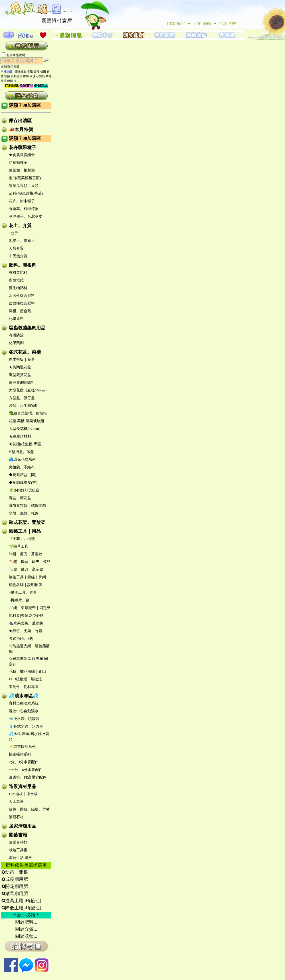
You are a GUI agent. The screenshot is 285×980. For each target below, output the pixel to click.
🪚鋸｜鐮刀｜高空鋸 (26, 569)
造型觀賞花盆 (20, 375)
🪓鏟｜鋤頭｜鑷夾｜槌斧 (30, 562)
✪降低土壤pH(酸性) (21, 908)
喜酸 (30, 71)
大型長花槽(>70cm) (25, 429)
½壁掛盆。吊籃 (21, 452)
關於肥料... (26, 922)
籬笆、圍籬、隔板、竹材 (29, 809)
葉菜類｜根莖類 (22, 170)
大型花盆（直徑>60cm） (29, 390)
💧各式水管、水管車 (26, 726)
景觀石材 (16, 817)
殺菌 (43, 71)
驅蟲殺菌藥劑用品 (27, 328)
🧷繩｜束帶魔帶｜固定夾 (30, 608)
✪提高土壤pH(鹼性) (21, 901)
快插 (7, 76)
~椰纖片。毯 (19, 600)
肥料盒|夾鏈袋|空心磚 (26, 615)
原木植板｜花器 (22, 359)
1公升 (14, 233)
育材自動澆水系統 (24, 703)
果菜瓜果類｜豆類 (24, 186)
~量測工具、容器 (23, 592)
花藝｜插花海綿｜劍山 (27, 671)
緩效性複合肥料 (22, 303)
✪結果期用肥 (15, 894)
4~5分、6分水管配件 (26, 770)
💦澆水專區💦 (24, 696)
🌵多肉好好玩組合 (24, 490)
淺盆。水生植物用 (24, 406)
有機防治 (16, 335)
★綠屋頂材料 (20, 436)
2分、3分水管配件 (24, 762)
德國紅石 (21, 71)
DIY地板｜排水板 (23, 794)
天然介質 (16, 248)
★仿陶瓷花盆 (20, 367)
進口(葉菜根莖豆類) (25, 178)
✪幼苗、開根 (15, 872)
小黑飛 (41, 76)
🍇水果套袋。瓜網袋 (26, 623)
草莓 (48, 76)
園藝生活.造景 (20, 858)
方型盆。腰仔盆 (22, 398)
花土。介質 (20, 225)
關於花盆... (26, 936)
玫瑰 (33, 76)
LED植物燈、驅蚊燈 (25, 679)
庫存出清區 (20, 121)
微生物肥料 (18, 288)
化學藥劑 (16, 343)
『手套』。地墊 (22, 539)
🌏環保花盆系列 (22, 459)
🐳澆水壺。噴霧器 (24, 719)
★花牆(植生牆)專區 (25, 444)
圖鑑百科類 (18, 842)
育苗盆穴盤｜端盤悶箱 (27, 506)
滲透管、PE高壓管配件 (28, 777)
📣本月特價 (21, 129)
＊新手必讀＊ (26, 915)
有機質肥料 (18, 272)
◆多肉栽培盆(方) (23, 482)
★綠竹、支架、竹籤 (26, 631)
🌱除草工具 (19, 546)
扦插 (3, 81)
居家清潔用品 (23, 826)
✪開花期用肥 (15, 886)
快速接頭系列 (20, 754)
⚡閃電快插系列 (22, 747)
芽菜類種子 (18, 163)
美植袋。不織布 (22, 467)
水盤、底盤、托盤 (24, 513)
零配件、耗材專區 (24, 687)
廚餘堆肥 (16, 280)
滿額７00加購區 (25, 105)
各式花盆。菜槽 (25, 352)
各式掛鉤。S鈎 (21, 639)
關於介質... (26, 929)
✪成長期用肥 (15, 879)
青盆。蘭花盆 (20, 498)
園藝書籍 (18, 835)
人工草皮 (16, 802)
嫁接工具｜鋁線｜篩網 (27, 577)
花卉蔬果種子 (23, 147)
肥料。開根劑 (23, 265)
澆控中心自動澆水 (24, 711)
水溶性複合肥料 (22, 296)
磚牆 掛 (12, 81)
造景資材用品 (23, 786)
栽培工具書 (18, 850)
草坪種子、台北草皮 (26, 216)
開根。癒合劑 (20, 311)
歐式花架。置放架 (27, 522)
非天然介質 (18, 256)
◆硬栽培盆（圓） (24, 475)
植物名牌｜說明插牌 (26, 585)
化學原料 (16, 319)
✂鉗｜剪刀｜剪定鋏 (26, 554)
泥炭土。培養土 (22, 241)
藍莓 (37, 71)
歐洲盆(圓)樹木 (21, 382)
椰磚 (26, 76)
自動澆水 (17, 76)
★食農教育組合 (22, 155)
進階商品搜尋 (12, 67)
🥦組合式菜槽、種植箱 (28, 413)
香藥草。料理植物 (24, 209)
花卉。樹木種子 (22, 201)
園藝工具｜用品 (25, 531)
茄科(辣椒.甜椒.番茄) (26, 193)
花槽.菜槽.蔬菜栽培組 (27, 421)
